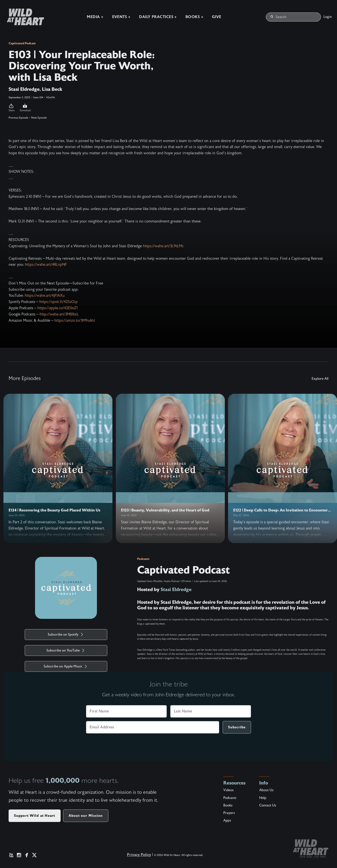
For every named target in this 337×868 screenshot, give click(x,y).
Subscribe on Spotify (66, 635)
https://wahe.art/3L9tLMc (163, 246)
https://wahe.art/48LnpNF (46, 265)
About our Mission (86, 816)
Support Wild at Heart (35, 816)
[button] (12, 108)
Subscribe (237, 727)
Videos (228, 790)
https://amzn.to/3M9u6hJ (75, 320)
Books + (194, 17)
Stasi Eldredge (176, 589)
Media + (95, 17)
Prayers (229, 813)
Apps (227, 820)
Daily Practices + (158, 17)
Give (217, 17)
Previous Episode (18, 118)
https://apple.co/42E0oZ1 (57, 308)
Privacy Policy (139, 855)
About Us (266, 790)
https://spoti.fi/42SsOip (58, 302)
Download (25, 108)
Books (228, 805)
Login (328, 17)
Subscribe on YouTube (66, 650)
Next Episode (39, 118)
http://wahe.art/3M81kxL (59, 314)
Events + (121, 17)
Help (263, 798)
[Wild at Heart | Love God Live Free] (24, 17)
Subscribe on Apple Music (66, 666)
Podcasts (143, 559)
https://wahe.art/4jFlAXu (45, 296)
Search (278, 17)
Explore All (320, 379)
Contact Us (268, 805)
